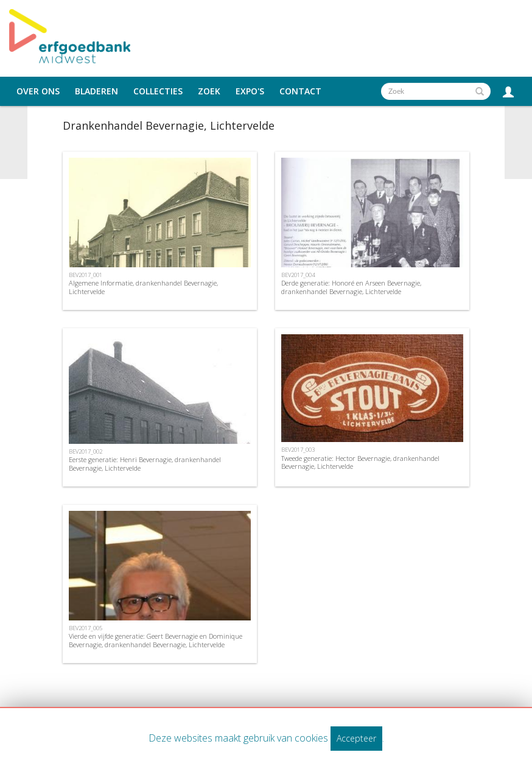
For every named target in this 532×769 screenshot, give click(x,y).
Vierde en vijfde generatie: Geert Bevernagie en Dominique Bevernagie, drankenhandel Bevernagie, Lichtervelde (156, 640)
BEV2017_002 (86, 451)
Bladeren (96, 91)
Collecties (158, 91)
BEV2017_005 (86, 628)
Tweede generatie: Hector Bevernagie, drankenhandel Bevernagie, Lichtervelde (360, 462)
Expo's (250, 91)
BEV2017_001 (86, 275)
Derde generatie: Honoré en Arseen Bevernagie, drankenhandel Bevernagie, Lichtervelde (351, 287)
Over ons (38, 91)
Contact (300, 91)
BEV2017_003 (298, 450)
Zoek (209, 91)
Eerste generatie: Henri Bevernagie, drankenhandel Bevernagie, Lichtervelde (145, 463)
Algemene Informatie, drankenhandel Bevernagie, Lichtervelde (143, 287)
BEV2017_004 (298, 275)
